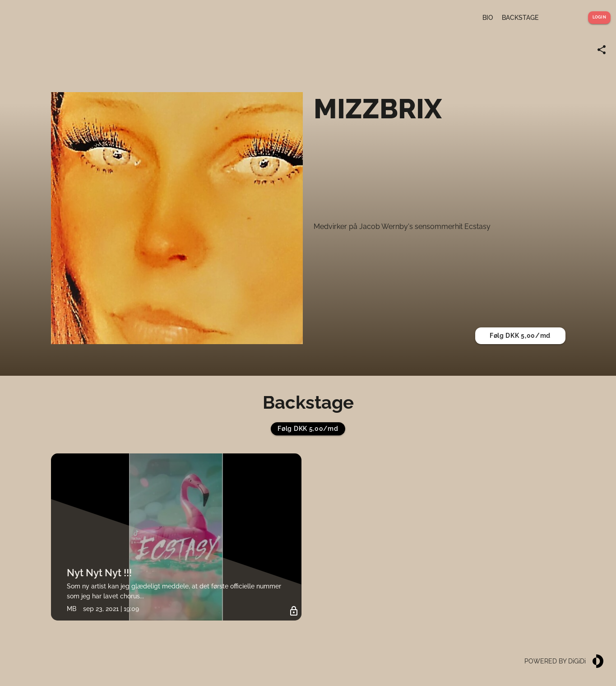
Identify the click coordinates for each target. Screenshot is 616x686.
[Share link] (602, 50)
